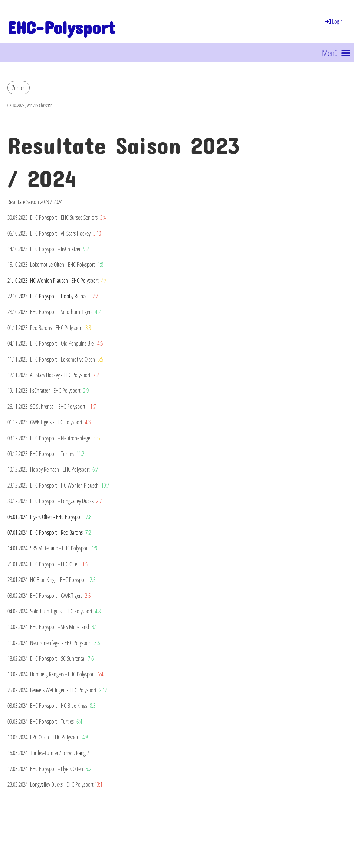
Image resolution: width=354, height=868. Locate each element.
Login (333, 22)
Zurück (19, 88)
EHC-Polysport (61, 24)
